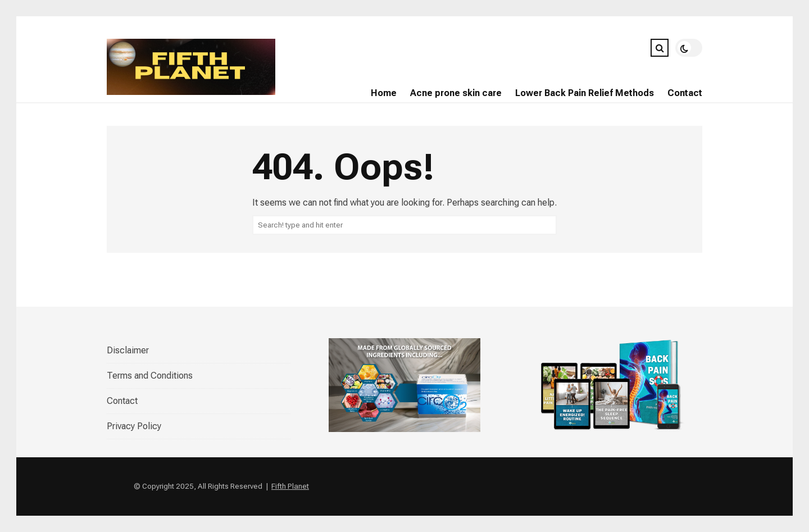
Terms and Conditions (150, 376)
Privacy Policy (134, 426)
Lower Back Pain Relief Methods (585, 93)
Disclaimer (128, 350)
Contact (685, 93)
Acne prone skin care (456, 93)
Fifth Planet (290, 486)
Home (384, 93)
